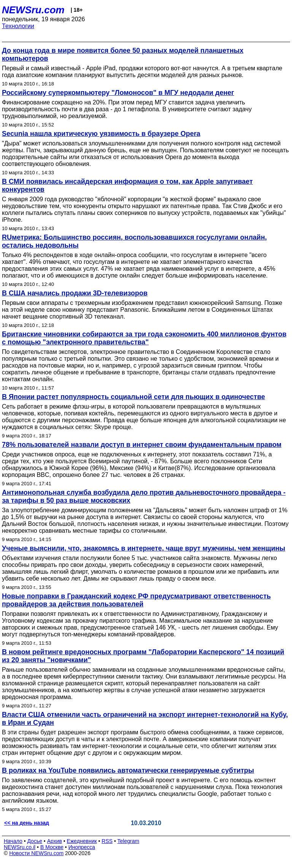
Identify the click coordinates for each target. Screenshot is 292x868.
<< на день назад (27, 823)
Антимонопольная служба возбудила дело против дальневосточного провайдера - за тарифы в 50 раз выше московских (144, 496)
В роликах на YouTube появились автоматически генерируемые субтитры (128, 770)
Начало (13, 841)
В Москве (52, 847)
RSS (107, 841)
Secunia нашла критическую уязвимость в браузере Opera (101, 134)
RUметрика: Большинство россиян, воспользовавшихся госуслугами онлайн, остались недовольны (134, 241)
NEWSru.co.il (20, 847)
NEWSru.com (33, 10)
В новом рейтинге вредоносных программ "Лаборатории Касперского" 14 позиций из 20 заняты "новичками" (143, 656)
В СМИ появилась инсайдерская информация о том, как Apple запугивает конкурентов (127, 185)
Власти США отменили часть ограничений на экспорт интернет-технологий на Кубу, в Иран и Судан (145, 719)
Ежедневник (82, 841)
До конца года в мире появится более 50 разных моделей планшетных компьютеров (123, 54)
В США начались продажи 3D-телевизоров (75, 293)
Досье (35, 841)
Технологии (18, 26)
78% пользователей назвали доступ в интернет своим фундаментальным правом (142, 445)
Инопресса (82, 847)
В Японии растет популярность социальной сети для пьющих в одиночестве (133, 397)
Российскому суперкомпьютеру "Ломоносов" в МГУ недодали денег (118, 93)
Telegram (129, 841)
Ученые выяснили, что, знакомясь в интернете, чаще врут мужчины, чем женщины (144, 548)
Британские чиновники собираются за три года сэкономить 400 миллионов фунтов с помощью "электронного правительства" (144, 338)
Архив (55, 841)
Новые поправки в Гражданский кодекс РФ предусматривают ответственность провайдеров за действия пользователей (136, 600)
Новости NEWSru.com (36, 853)
